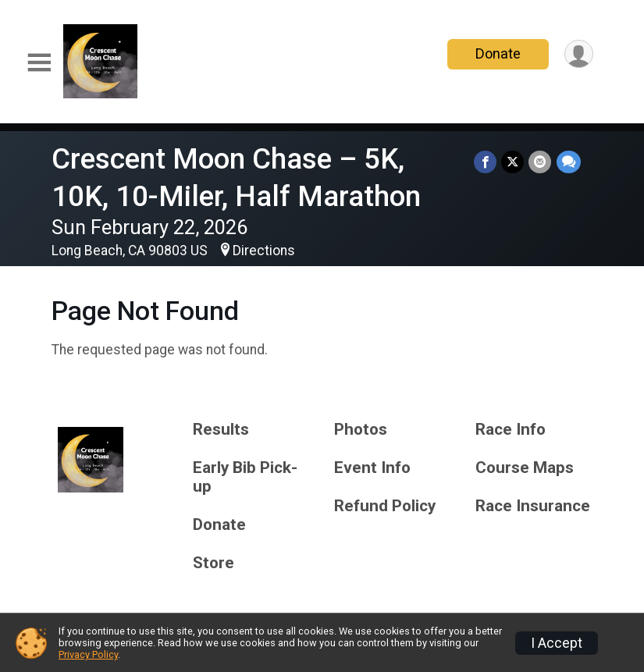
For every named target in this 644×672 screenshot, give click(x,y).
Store (213, 563)
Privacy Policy (88, 654)
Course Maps (525, 468)
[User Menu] (579, 54)
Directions (264, 251)
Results (221, 430)
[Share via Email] (541, 162)
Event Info (372, 468)
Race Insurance (533, 506)
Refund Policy (385, 506)
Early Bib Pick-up (245, 477)
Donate (497, 53)
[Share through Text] (569, 162)
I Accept (557, 643)
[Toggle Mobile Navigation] (39, 63)
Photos (361, 430)
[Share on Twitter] (513, 162)
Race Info (511, 430)
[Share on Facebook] (486, 162)
